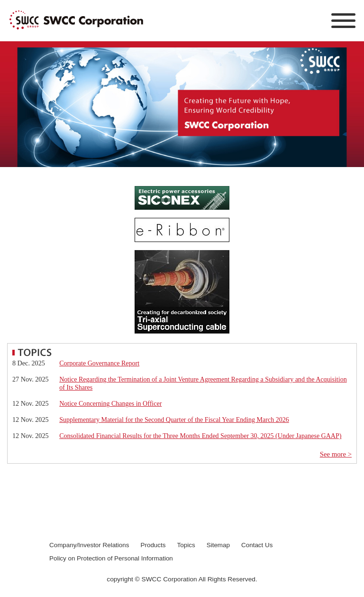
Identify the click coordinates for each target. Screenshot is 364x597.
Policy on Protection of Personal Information (111, 558)
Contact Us (257, 545)
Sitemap (218, 545)
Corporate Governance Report (99, 363)
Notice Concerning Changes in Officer (110, 404)
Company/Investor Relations (89, 545)
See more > (336, 454)
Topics (186, 545)
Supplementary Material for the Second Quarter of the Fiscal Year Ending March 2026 (174, 420)
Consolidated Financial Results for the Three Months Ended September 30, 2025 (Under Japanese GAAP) (200, 436)
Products (153, 545)
